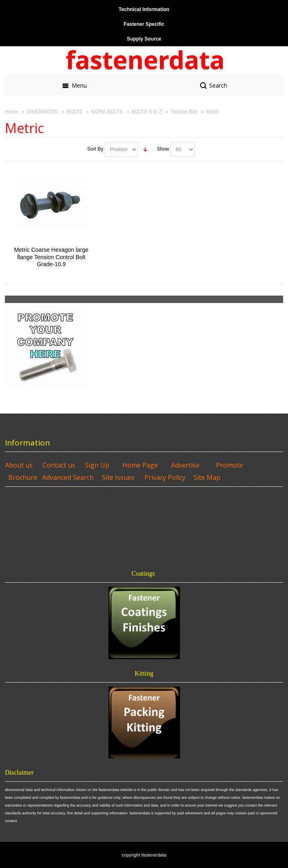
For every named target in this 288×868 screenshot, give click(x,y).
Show (163, 149)
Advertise (185, 465)
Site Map (207, 477)
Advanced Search (68, 477)
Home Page (140, 465)
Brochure (23, 477)
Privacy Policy (165, 477)
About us (19, 465)
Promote (229, 465)
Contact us (59, 465)
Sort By (95, 149)
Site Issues (118, 477)
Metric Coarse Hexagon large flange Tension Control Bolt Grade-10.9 (51, 257)
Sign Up (97, 465)
